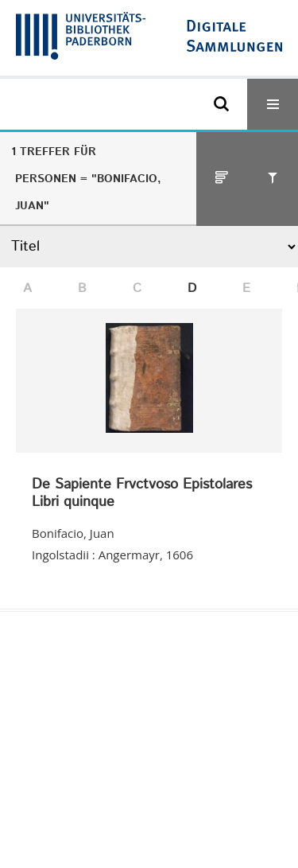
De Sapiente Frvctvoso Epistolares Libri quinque (142, 494)
